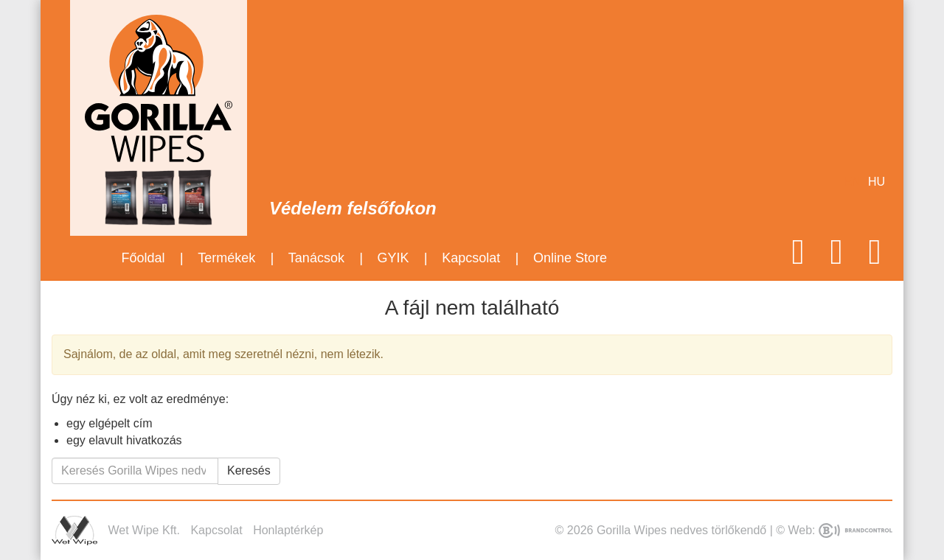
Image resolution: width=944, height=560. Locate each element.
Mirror (508, 44)
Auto (291, 44)
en (853, 182)
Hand (453, 44)
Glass (562, 44)
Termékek (226, 258)
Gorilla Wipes (159, 88)
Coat (399, 44)
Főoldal (143, 258)
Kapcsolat (471, 258)
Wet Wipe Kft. (74, 531)
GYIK (393, 258)
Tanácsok (316, 258)
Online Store (570, 258)
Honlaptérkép (288, 530)
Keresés (249, 470)
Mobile (616, 44)
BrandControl (855, 531)
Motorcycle (345, 44)
